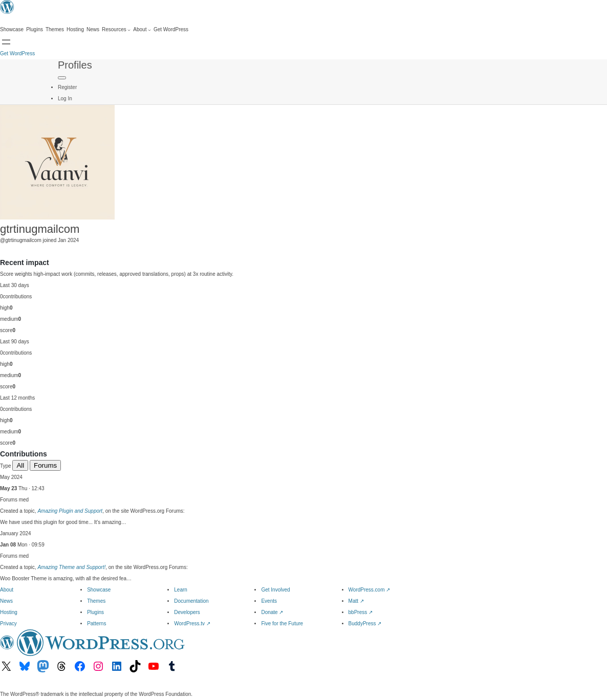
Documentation (191, 601)
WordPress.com (370, 590)
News (6, 601)
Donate (272, 612)
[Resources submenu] (116, 30)
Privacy (8, 624)
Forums (45, 465)
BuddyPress (365, 624)
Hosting (9, 612)
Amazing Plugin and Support (70, 511)
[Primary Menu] (62, 78)
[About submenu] (142, 30)
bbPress (361, 612)
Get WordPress (17, 53)
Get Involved (275, 590)
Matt (356, 601)
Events (269, 601)
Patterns (96, 624)
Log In (65, 99)
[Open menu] (6, 42)
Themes (96, 601)
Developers (187, 612)
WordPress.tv (192, 624)
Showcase (99, 590)
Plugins (95, 612)
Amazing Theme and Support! (71, 567)
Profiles (75, 65)
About (7, 590)
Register (67, 87)
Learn (181, 590)
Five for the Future (282, 624)
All (20, 465)
